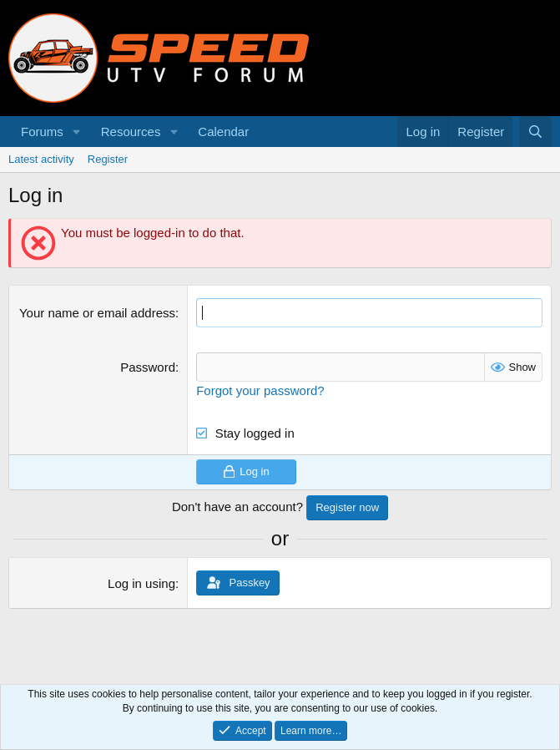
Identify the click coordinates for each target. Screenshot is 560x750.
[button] (77, 132)
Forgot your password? (260, 390)
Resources (131, 132)
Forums (42, 132)
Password (148, 367)
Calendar (223, 132)
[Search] (535, 132)
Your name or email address (97, 313)
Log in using (141, 583)
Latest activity (41, 159)
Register (108, 159)
